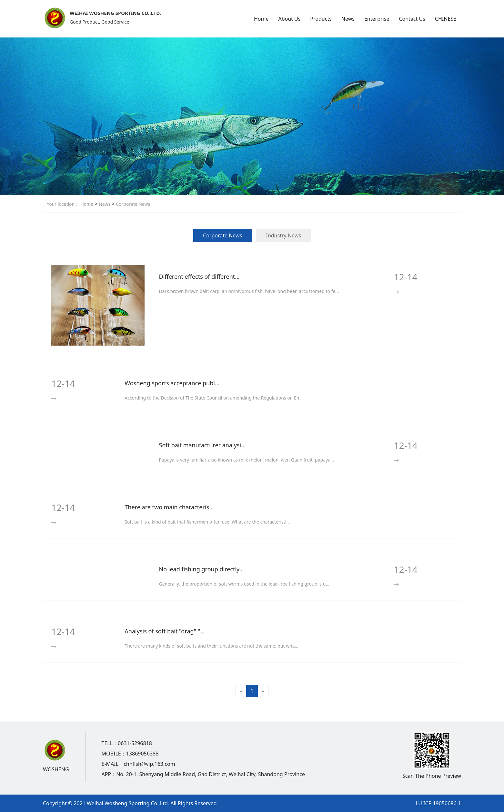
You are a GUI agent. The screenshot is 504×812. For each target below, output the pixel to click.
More (407, 292)
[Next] (263, 691)
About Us (289, 19)
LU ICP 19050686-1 (438, 803)
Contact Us (412, 19)
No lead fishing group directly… (202, 569)
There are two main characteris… (169, 507)
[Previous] (241, 691)
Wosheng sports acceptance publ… (172, 383)
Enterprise (377, 19)
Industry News (283, 235)
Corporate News (132, 204)
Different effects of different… (199, 276)
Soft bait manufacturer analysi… (202, 445)
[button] (245, 188)
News (348, 19)
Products (321, 19)
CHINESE (446, 19)
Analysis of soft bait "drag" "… (165, 631)
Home (261, 19)
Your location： (63, 204)
